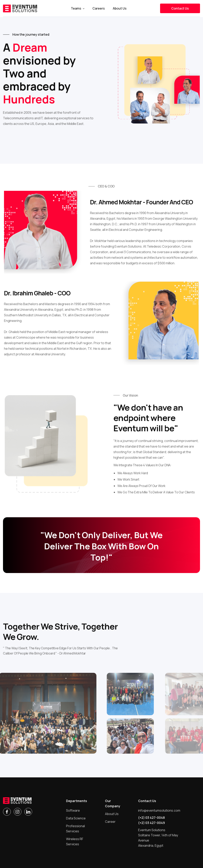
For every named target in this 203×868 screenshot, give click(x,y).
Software (73, 810)
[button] (78, 8)
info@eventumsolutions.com (159, 810)
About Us (112, 814)
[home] (20, 8)
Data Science (76, 818)
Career (110, 822)
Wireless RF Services (75, 842)
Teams (76, 8)
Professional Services (75, 829)
